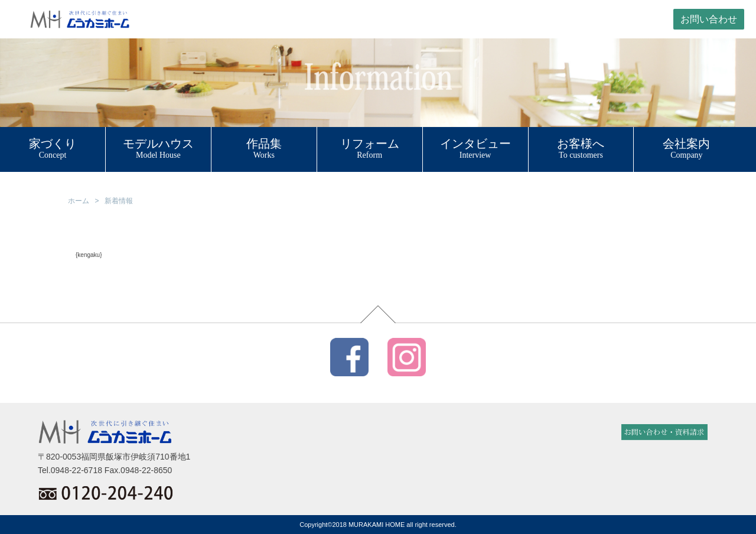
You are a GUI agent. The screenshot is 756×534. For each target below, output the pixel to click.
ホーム (79, 201)
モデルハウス (158, 144)
